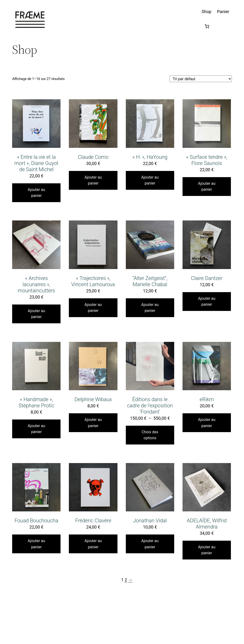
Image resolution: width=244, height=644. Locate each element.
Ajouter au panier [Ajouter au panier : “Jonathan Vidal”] (150, 544)
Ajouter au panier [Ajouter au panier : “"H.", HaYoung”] (150, 180)
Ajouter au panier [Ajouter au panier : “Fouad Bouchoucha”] (36, 544)
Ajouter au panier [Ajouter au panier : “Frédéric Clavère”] (93, 544)
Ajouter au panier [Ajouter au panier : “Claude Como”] (93, 180)
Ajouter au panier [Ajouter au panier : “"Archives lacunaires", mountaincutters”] (36, 314)
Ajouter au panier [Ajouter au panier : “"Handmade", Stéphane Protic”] (36, 429)
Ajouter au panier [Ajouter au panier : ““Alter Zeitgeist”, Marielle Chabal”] (150, 308)
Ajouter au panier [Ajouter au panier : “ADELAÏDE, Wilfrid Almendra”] (207, 550)
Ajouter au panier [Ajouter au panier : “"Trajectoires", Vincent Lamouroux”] (93, 308)
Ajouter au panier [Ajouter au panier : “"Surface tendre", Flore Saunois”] (207, 187)
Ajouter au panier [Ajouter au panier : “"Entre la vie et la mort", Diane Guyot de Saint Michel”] (36, 193)
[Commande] (201, 79)
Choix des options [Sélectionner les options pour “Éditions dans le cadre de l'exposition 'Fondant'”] (150, 435)
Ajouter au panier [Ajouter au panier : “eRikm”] (207, 423)
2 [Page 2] (126, 580)
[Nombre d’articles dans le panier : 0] (207, 26)
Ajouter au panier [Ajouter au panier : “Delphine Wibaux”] (93, 423)
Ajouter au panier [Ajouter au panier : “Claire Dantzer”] (207, 302)
